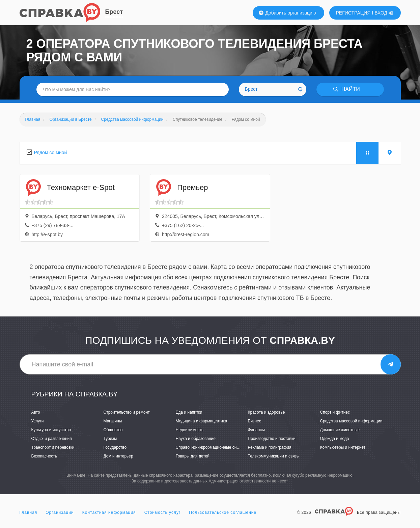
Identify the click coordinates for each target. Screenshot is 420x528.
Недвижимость (190, 430)
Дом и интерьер (118, 456)
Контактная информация (109, 512)
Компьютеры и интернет (343, 447)
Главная (29, 512)
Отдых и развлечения (52, 439)
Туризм (110, 439)
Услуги (38, 421)
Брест (114, 12)
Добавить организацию (287, 13)
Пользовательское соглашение (223, 512)
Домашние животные (340, 430)
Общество (113, 430)
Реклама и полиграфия (270, 447)
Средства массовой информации (351, 421)
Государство (115, 447)
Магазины (113, 421)
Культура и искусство (51, 430)
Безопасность (44, 456)
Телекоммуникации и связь (273, 456)
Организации (60, 512)
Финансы (256, 430)
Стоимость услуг (163, 512)
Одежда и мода (335, 439)
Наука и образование (196, 439)
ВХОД (384, 13)
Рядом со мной (51, 152)
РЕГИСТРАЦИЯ (353, 13)
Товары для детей (193, 456)
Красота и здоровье (267, 412)
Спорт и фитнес (335, 412)
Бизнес (255, 421)
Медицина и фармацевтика (202, 421)
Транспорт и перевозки (53, 447)
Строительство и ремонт (127, 412)
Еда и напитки (189, 412)
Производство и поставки (272, 439)
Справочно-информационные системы (212, 447)
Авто (36, 412)
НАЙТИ (346, 89)
